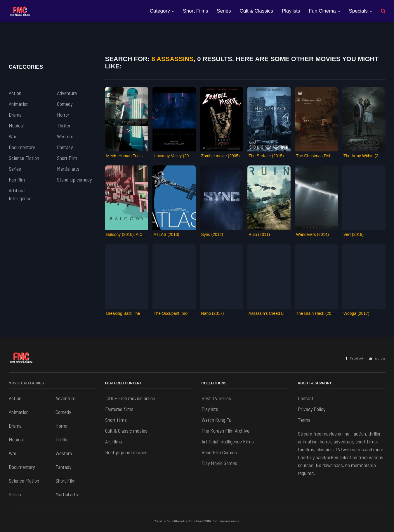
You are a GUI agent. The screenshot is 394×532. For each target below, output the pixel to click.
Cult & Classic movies (126, 431)
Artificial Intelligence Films (228, 441)
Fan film (17, 179)
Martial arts (68, 169)
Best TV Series (216, 398)
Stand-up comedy (74, 179)
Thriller (64, 125)
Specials (361, 11)
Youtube (377, 358)
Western (65, 136)
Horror (63, 115)
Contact (306, 398)
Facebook (354, 358)
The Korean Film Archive (225, 431)
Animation (19, 104)
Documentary (22, 147)
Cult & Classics (256, 11)
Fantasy (65, 147)
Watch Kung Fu (216, 420)
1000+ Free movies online (130, 398)
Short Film (67, 158)
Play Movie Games (219, 463)
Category (162, 11)
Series (224, 11)
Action (15, 93)
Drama (15, 115)
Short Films (195, 11)
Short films (116, 420)
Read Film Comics (219, 452)
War (13, 136)
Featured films (119, 409)
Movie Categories (26, 383)
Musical (16, 125)
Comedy (65, 104)
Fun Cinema (324, 11)
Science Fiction (24, 158)
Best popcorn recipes (126, 452)
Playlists (291, 11)
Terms (304, 420)
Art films (114, 441)
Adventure (67, 93)
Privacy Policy (312, 409)
